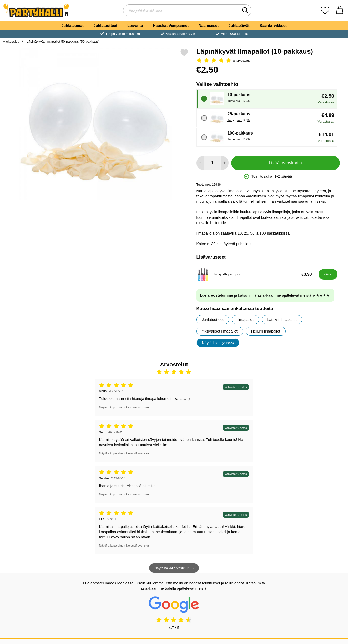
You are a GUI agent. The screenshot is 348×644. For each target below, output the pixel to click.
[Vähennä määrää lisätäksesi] (200, 163)
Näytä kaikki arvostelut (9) (174, 568)
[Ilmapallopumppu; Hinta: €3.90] (256, 274)
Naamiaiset (209, 26)
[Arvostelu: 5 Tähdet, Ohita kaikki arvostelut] (268, 61)
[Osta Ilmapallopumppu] (328, 274)
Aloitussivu (11, 41)
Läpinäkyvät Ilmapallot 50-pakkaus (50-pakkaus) (63, 41)
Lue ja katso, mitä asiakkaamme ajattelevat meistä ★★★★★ (265, 295)
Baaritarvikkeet (273, 26)
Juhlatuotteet (105, 26)
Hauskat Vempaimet (171, 26)
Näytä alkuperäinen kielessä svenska (124, 407)
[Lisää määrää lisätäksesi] (225, 163)
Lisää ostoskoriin (285, 163)
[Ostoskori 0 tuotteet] (340, 10)
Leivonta (135, 26)
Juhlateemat (73, 26)
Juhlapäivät (239, 26)
